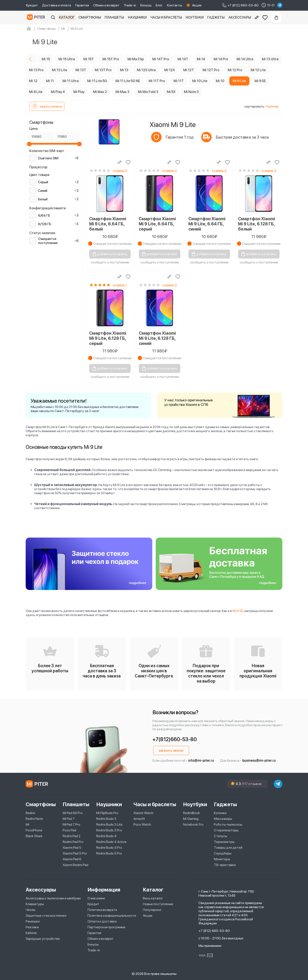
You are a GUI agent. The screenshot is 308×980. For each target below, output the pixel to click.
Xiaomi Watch (143, 813)
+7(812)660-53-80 (175, 739)
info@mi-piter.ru (201, 760)
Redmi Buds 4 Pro (109, 848)
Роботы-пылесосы (228, 824)
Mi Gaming (191, 819)
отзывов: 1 (120, 285)
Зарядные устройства (43, 939)
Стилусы (221, 836)
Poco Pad (69, 830)
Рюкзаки (32, 927)
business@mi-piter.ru (259, 760)
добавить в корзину (112, 254)
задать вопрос (47, 106)
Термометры (224, 842)
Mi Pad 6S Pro (73, 813)
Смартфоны (90, 17)
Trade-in (130, 5)
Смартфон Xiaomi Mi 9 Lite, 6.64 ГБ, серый (157, 224)
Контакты (175, 5)
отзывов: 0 (120, 170)
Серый (43, 182)
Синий (43, 191)
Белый (43, 199)
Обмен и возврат (106, 5)
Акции (197, 5)
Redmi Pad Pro (73, 842)
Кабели (31, 933)
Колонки (220, 813)
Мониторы (222, 859)
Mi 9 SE (238, 611)
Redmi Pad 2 (72, 836)
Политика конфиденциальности (112, 916)
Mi (27, 824)
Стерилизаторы (226, 830)
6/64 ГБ (44, 215)
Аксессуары (240, 17)
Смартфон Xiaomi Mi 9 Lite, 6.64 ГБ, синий (207, 224)
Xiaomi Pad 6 (72, 859)
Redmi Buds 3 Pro (109, 830)
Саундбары (223, 853)
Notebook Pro (193, 824)
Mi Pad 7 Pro (71, 824)
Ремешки (33, 921)
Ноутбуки (195, 17)
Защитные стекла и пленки (46, 916)
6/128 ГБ (45, 224)
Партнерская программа (106, 927)
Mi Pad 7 (69, 819)
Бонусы (146, 5)
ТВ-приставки (225, 865)
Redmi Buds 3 (106, 819)
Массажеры (223, 819)
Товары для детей (228, 848)
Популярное (152, 910)
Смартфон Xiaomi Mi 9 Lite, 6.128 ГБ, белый (257, 224)
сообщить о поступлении (110, 262)
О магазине (96, 898)
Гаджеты (216, 17)
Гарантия (82, 5)
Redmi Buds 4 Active (111, 842)
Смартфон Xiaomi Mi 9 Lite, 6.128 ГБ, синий (157, 338)
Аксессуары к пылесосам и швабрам (53, 898)
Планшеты (114, 17)
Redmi (30, 813)
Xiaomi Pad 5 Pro (75, 853)
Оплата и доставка (102, 921)
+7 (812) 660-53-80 (214, 931)
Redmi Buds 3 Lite (109, 824)
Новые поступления (158, 904)
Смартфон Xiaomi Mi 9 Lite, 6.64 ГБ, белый (108, 224)
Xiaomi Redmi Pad (76, 865)
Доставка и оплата (57, 5)
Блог (159, 5)
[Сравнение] (257, 18)
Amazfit (139, 819)
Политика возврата (102, 910)
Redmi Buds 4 (106, 836)
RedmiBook (192, 813)
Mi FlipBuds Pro (107, 813)
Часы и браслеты (166, 17)
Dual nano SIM (48, 158)
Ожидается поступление (48, 241)
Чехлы (30, 910)
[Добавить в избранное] (128, 162)
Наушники (137, 17)
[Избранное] (265, 18)
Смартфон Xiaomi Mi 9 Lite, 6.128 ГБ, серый (108, 338)
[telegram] (280, 5)
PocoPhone (34, 830)
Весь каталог (153, 898)
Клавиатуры (35, 904)
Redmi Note (34, 819)
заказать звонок (171, 750)
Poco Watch (142, 824)
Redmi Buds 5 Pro (109, 853)
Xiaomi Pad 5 (72, 848)
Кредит (32, 5)
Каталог (67, 17)
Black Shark (34, 836)
